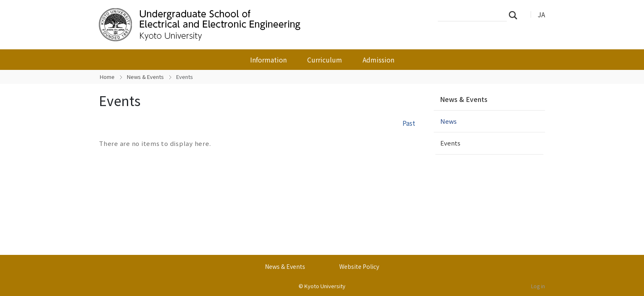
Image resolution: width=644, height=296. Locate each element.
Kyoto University (325, 286)
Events (450, 143)
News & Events (145, 77)
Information (268, 60)
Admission (378, 60)
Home (107, 77)
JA (541, 14)
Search (515, 15)
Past (409, 123)
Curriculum (325, 60)
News (448, 121)
